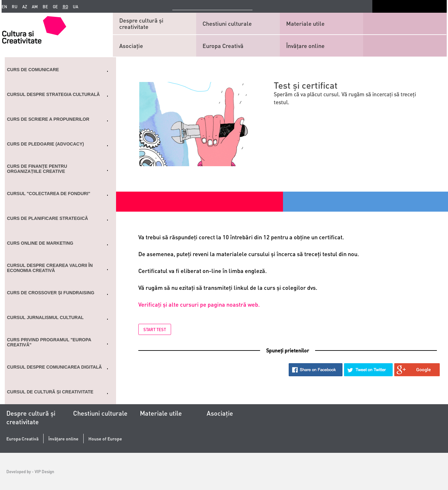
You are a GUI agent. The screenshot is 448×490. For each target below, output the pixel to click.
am (35, 7)
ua (76, 7)
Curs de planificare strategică (48, 218)
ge (55, 7)
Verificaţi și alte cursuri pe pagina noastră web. (199, 304)
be (45, 7)
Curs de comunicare (33, 70)
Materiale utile (305, 23)
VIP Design (44, 471)
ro (65, 7)
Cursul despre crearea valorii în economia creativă (50, 268)
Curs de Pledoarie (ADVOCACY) (45, 144)
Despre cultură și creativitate (141, 23)
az (25, 7)
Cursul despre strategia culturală (53, 94)
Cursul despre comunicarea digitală (54, 367)
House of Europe (105, 439)
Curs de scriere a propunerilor (48, 119)
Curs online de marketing (40, 243)
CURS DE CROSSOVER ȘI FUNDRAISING (51, 293)
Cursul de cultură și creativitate (50, 392)
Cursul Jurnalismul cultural (45, 317)
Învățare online (305, 46)
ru (15, 7)
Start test (155, 329)
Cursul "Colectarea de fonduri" (49, 194)
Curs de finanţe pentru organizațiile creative (37, 169)
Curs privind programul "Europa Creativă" (49, 342)
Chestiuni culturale (227, 23)
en (4, 7)
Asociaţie (131, 46)
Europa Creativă (223, 46)
